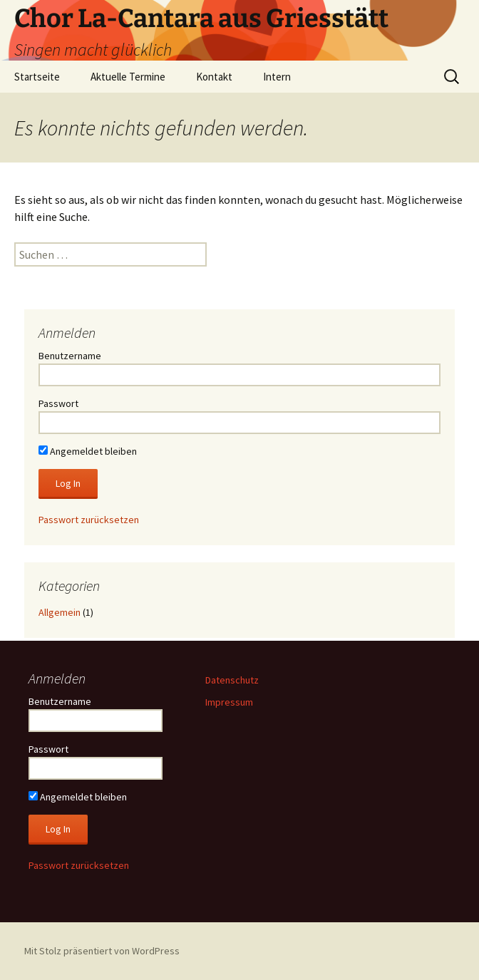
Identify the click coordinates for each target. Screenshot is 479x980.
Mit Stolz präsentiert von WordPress (102, 951)
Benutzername (70, 356)
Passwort (58, 403)
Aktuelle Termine (128, 77)
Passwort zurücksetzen (89, 520)
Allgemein (60, 612)
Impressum (229, 702)
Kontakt (214, 77)
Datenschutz (232, 680)
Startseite (37, 77)
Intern (277, 77)
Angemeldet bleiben (88, 451)
